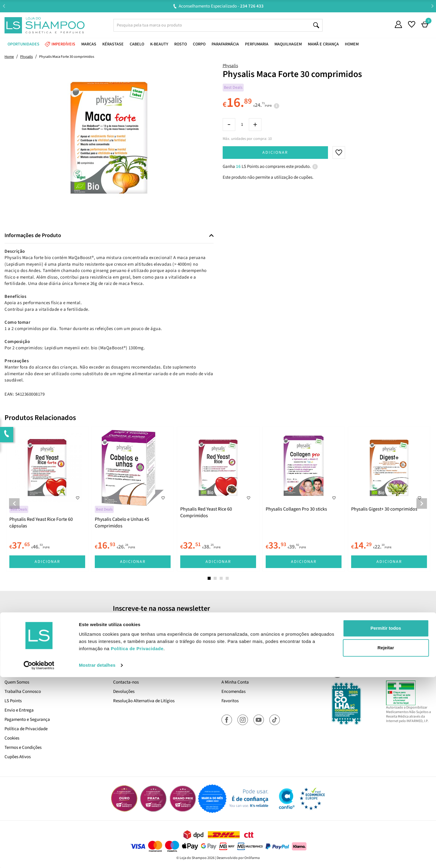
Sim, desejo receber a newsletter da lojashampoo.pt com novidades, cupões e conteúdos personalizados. (219, 639)
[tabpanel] (47, 499)
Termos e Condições (23, 748)
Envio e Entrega (19, 710)
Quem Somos (17, 682)
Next (432, 6)
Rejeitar (386, 839)
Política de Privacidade (26, 729)
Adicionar (275, 153)
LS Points (13, 701)
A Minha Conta (235, 682)
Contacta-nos (126, 682)
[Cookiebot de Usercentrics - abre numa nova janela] (39, 856)
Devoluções (124, 692)
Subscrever (303, 622)
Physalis (230, 66)
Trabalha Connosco (23, 692)
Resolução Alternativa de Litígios (144, 701)
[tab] (109, 236)
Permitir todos (386, 819)
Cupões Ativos (18, 757)
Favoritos (230, 701)
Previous (4, 6)
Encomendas (233, 692)
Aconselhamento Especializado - (221, 6)
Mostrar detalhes (97, 856)
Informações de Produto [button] (33, 236)
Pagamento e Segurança (27, 720)
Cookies (12, 738)
